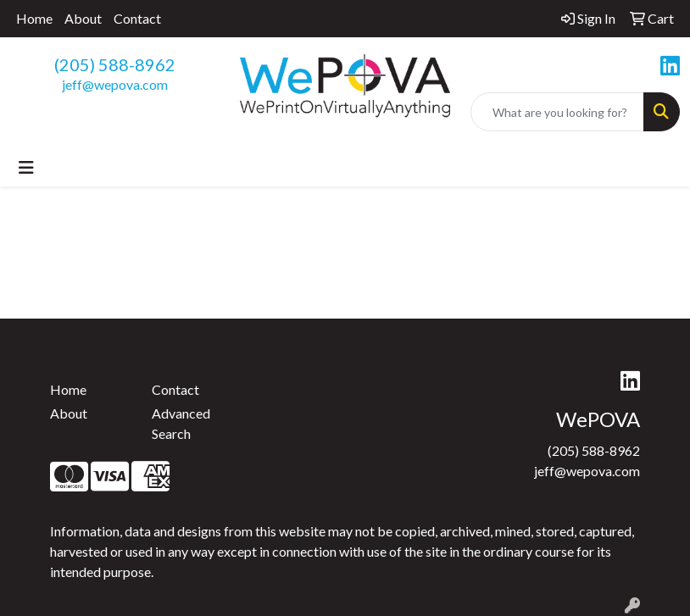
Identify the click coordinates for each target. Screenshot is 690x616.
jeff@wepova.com (115, 84)
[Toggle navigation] (26, 167)
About (83, 18)
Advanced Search (181, 423)
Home (34, 18)
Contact (137, 18)
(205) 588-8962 (115, 64)
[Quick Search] (557, 112)
